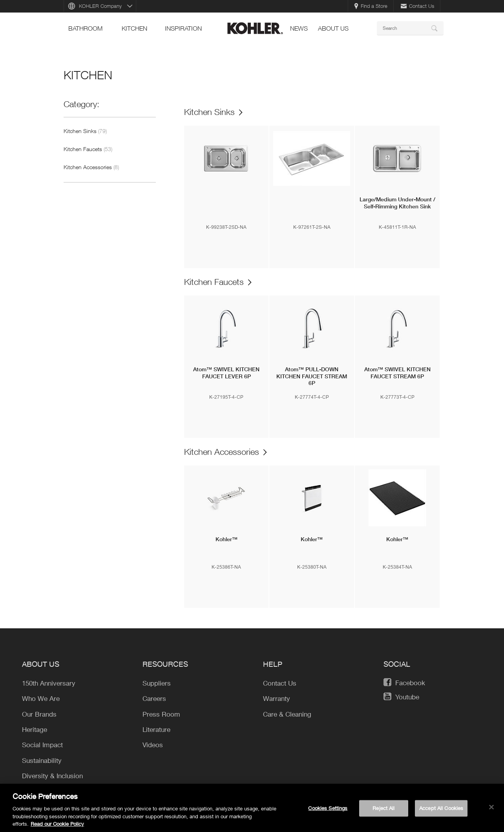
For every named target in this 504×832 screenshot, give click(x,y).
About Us (333, 28)
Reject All (383, 809)
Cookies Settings (328, 809)
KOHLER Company (100, 6)
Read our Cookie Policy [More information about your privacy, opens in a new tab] (57, 825)
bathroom (85, 28)
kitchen (134, 28)
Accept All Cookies (441, 809)
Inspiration (183, 28)
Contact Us (417, 6)
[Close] (491, 808)
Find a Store (371, 6)
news (299, 28)
